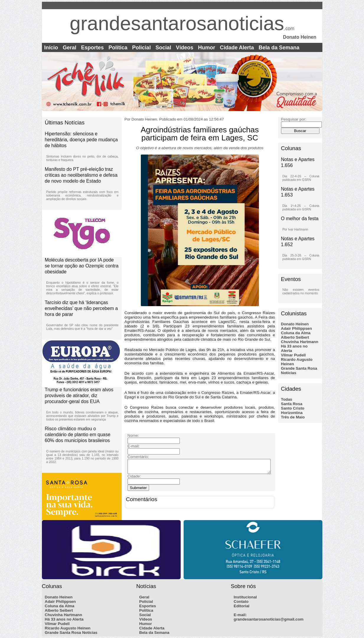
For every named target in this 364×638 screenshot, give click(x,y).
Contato (241, 602)
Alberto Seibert (295, 337)
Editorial (242, 606)
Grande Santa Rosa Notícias (71, 633)
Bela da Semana (279, 48)
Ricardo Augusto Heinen (68, 628)
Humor (207, 48)
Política (118, 48)
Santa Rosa (292, 404)
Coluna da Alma (296, 333)
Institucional (245, 597)
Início (51, 48)
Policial (142, 48)
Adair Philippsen (297, 328)
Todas (287, 399)
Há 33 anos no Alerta (64, 619)
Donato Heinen (295, 324)
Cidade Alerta (237, 48)
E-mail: (240, 615)
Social (163, 48)
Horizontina (292, 413)
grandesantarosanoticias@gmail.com (269, 619)
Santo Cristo (293, 408)
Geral (70, 48)
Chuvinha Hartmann (300, 342)
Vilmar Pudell (293, 355)
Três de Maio (293, 417)
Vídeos (185, 48)
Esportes (93, 48)
